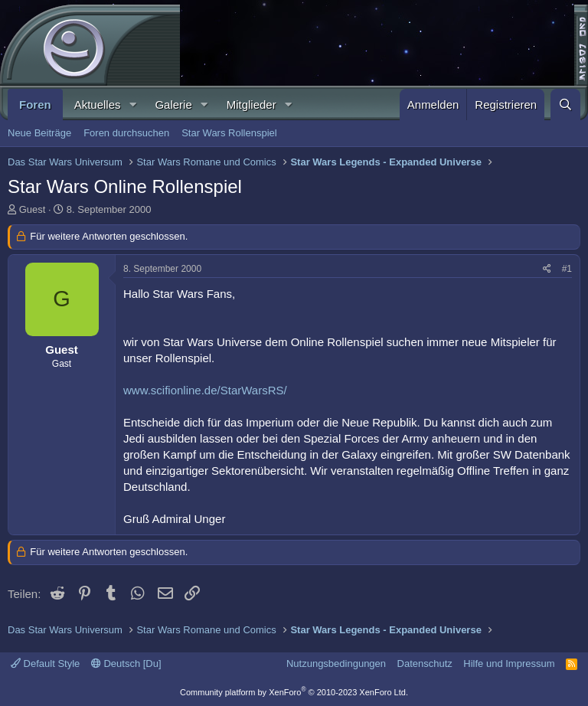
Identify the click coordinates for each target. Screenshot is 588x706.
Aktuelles (98, 105)
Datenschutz (425, 664)
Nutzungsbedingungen (336, 664)
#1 (567, 269)
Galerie (173, 105)
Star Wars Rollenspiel (229, 133)
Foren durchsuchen (126, 133)
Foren (35, 105)
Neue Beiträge (39, 133)
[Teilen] (547, 269)
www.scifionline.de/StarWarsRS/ (205, 390)
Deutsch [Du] (126, 664)
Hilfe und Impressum (509, 664)
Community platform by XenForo (294, 692)
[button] (132, 105)
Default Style (45, 664)
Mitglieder (252, 105)
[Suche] (565, 105)
